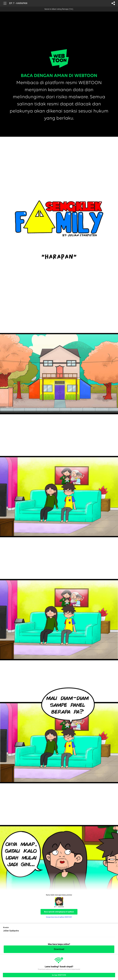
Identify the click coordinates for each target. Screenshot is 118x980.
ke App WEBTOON (59, 975)
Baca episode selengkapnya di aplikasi (59, 912)
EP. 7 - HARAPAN (18, 3)
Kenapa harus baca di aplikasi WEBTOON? (59, 917)
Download (59, 949)
